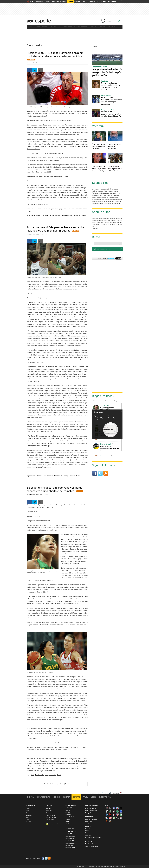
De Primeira (85, 27)
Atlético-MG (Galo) (110, 808)
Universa (84, 1)
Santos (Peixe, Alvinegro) (117, 818)
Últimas (31, 27)
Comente (32, 60)
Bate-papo (55, 1)
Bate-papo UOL (105, 797)
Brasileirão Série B (71, 839)
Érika (45, 476)
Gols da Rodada (50, 820)
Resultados (49, 813)
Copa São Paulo (70, 848)
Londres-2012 (56, 215)
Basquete (102, 27)
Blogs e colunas (102, 396)
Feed (106, 474)
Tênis (114, 27)
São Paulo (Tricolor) (121, 818)
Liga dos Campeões (91, 819)
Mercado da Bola (56, 27)
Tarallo (76, 215)
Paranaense (69, 826)
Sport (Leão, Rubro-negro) (107, 821)
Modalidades (31, 806)
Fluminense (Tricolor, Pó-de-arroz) (114, 815)
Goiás (121, 815)
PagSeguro (112, 1)
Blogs (38, 27)
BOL (105, 1)
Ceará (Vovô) (107, 811)
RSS (49, 858)
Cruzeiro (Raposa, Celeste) (121, 811)
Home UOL (30, 797)
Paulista (77, 27)
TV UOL (99, 1)
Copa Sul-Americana (91, 811)
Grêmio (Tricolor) (107, 818)
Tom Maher (82, 215)
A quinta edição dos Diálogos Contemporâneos (109, 409)
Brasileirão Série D (71, 843)
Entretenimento (43, 797)
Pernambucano (70, 828)
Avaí (114, 808)
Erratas (107, 793)
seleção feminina (67, 215)
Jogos (94, 797)
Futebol (45, 27)
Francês (88, 828)
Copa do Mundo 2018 (92, 846)
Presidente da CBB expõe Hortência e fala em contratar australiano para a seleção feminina (55, 54)
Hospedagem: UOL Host (119, 866)
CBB (42, 215)
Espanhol (88, 826)
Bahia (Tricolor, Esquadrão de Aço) (117, 808)
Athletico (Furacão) (107, 808)
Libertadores (68, 27)
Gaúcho (68, 819)
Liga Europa (89, 822)
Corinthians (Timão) (114, 811)
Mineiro (68, 821)
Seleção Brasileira (55, 824)
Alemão (88, 824)
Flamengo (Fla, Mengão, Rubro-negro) (110, 815)
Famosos (92, 1)
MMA (92, 27)
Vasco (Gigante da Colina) (110, 821)
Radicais (28, 822)
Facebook (94, 46)
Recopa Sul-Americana (92, 813)
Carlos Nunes (36, 215)
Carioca (68, 812)
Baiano (68, 810)
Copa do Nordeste (71, 817)
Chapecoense (110, 811)
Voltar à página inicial (57, 784)
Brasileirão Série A (71, 836)
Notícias (63, 1)
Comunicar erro (116, 793)
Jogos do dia (49, 811)
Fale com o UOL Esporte (95, 793)
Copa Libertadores (91, 808)
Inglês (87, 831)
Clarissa (34, 476)
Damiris (40, 476)
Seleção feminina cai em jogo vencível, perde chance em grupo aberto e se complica (54, 489)
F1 (96, 27)
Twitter (100, 474)
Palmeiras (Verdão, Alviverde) (114, 818)
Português (88, 835)
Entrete (77, 1)
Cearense (68, 815)
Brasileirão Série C (71, 841)
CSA (107, 815)
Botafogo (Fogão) (121, 808)
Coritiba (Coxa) (117, 811)
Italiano (87, 833)
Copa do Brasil (70, 845)
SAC (49, 2)
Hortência (48, 215)
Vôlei (108, 27)
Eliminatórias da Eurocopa (93, 837)
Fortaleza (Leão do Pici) (117, 815)
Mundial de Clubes (91, 844)
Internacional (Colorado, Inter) (110, 818)
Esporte (70, 1)
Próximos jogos (50, 815)
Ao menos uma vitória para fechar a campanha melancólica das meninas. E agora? (55, 229)
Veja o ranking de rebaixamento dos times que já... (110, 449)
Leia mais (95, 228)
